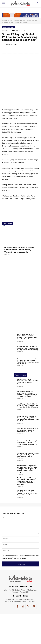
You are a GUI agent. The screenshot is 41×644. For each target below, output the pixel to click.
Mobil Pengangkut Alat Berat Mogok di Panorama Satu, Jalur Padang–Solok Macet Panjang (27, 348)
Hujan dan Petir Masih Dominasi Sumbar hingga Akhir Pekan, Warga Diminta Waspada (19, 250)
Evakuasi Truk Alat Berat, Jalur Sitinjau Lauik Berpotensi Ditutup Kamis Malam (27, 430)
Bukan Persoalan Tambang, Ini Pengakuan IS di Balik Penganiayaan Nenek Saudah (27, 442)
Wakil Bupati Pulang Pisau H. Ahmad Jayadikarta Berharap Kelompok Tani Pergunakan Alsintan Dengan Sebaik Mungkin (27, 469)
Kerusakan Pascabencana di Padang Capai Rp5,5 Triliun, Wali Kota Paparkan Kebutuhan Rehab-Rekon (28, 361)
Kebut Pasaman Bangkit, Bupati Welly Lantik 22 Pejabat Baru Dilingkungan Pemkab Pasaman (28, 456)
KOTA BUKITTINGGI (20, 20)
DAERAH (11, 20)
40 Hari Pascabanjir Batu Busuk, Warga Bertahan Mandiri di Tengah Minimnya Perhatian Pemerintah (27, 337)
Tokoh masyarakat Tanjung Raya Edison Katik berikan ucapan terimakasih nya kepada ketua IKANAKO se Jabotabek (26, 481)
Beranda (4, 20)
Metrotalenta (13, 44)
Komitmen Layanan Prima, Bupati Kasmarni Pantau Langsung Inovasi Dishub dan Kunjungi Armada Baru (27, 493)
